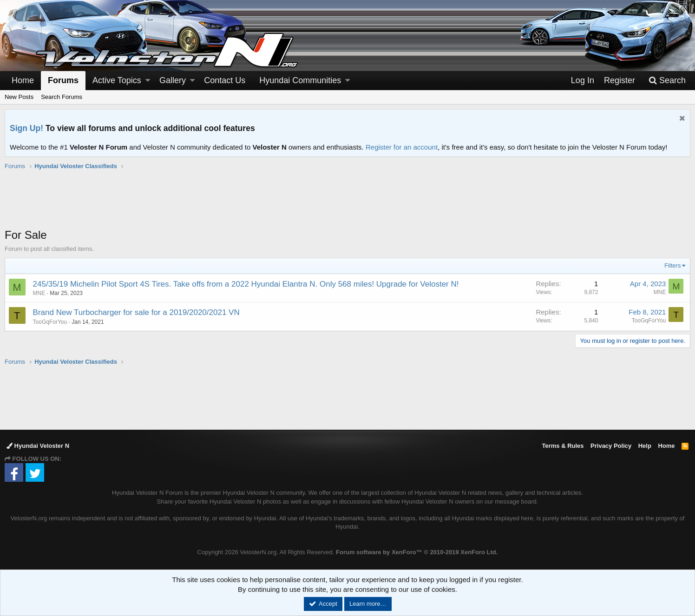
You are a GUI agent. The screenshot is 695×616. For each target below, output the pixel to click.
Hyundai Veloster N (38, 446)
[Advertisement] (347, 204)
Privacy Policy (611, 446)
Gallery (173, 80)
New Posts (19, 97)
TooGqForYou (50, 322)
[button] (148, 81)
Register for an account (402, 147)
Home (23, 80)
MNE (39, 293)
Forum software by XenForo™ (417, 552)
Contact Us (225, 80)
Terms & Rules (563, 446)
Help (645, 446)
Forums (63, 80)
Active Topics (117, 80)
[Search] (667, 81)
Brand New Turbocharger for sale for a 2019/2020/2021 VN (136, 312)
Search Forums (62, 97)
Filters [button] (672, 265)
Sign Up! (26, 128)
